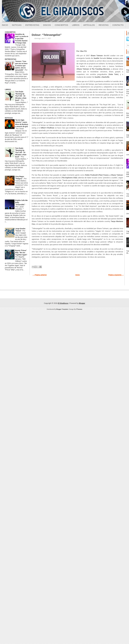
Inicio (5, 25)
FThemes (79, 309)
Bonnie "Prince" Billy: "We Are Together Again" (21, 253)
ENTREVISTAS (10, 59)
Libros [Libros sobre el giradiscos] (76, 25)
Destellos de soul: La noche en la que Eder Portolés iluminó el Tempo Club (22, 39)
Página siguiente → (116, 275)
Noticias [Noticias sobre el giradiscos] (17, 25)
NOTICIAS (9, 118)
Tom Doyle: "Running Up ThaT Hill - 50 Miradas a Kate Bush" (21, 96)
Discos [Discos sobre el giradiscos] (47, 25)
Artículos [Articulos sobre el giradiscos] (89, 25)
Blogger (82, 303)
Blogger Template (62, 309)
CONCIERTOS (10, 32)
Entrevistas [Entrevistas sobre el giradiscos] (32, 25)
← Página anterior (40, 275)
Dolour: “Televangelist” (47, 35)
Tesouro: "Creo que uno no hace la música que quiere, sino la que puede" (21, 66)
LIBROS (8, 89)
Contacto (118, 25)
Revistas (104, 25)
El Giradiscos (63, 303)
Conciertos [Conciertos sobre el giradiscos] (61, 25)
